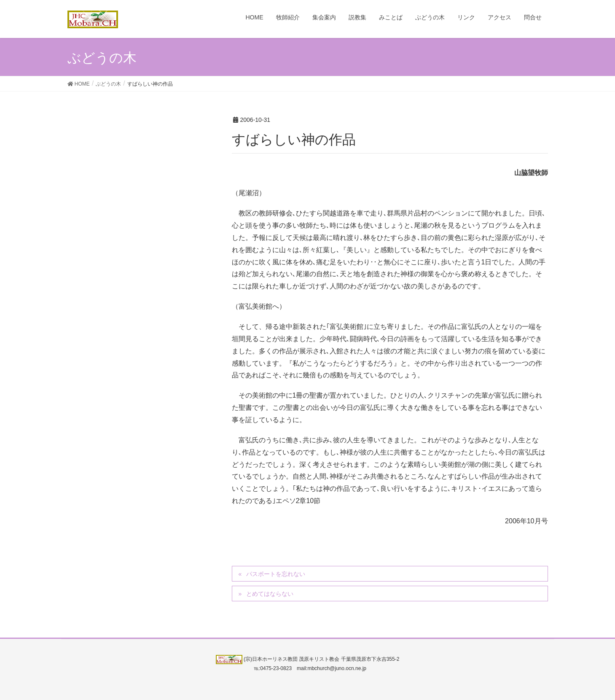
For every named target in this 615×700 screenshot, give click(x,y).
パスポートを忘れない (276, 574)
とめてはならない (270, 594)
